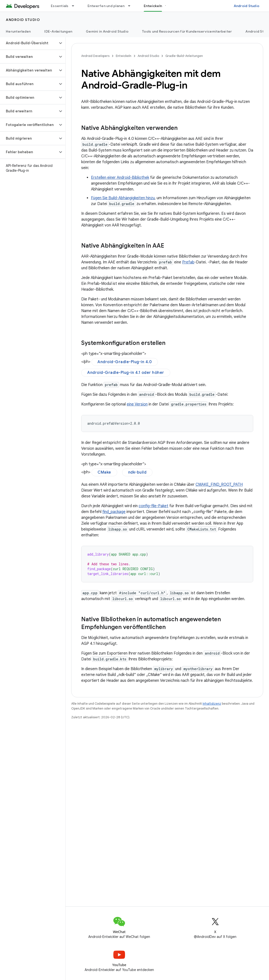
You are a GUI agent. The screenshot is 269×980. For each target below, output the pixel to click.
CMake (104, 472)
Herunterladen (18, 31)
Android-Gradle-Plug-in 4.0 (125, 362)
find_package (114, 512)
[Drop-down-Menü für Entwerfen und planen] (131, 6)
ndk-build (137, 472)
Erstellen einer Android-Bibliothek (120, 178)
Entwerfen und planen (106, 6)
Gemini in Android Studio (107, 31)
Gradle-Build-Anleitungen (184, 56)
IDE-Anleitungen (58, 31)
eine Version (137, 404)
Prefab (188, 262)
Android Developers (95, 56)
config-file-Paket (153, 506)
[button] (29, 43)
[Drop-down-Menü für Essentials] (75, 6)
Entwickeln (124, 56)
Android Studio (247, 6)
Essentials (60, 6)
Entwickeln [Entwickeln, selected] (153, 6)
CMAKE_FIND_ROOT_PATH (219, 485)
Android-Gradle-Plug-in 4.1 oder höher (126, 373)
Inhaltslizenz (212, 704)
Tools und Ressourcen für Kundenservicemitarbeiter (187, 31)
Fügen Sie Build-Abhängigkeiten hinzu (123, 198)
